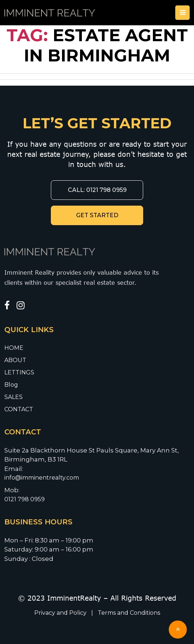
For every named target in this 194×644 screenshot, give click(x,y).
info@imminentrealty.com (42, 478)
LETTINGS (19, 372)
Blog (11, 385)
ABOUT (15, 360)
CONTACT (19, 409)
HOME (14, 348)
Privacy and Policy (61, 613)
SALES (14, 397)
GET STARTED (97, 215)
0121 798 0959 (25, 499)
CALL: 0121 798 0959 (97, 190)
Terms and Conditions (129, 613)
